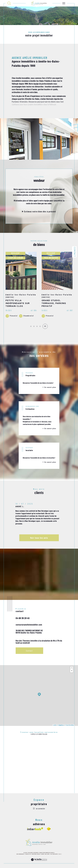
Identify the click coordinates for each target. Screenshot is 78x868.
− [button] (72, 672)
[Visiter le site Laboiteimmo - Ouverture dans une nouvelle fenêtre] (39, 863)
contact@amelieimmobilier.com (29, 626)
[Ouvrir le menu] (64, 3)
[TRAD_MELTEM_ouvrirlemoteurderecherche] (9, 3)
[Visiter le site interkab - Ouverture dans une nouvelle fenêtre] (35, 830)
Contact (74, 252)
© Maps (61, 726)
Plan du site (28, 855)
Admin (43, 855)
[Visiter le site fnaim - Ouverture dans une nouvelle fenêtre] (49, 830)
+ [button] (72, 669)
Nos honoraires (20, 855)
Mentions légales (36, 855)
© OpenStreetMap (69, 726)
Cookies (60, 855)
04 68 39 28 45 (23, 619)
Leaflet (55, 726)
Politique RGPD (54, 855)
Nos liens (47, 855)
